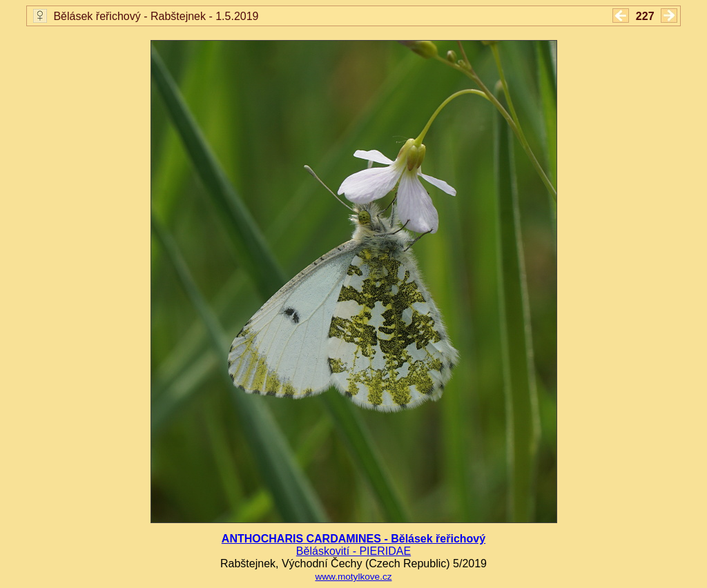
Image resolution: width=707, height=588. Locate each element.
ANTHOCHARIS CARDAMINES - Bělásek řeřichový (353, 539)
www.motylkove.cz (353, 577)
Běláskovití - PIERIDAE (353, 551)
